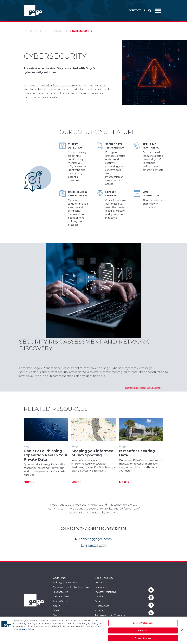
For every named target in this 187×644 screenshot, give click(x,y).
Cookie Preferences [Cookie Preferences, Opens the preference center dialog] (143, 623)
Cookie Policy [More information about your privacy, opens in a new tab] (27, 629)
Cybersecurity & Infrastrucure (46, 31)
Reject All (143, 631)
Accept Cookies (143, 638)
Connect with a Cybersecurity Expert (94, 529)
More (28, 482)
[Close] (182, 630)
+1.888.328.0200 (94, 546)
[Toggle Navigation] (158, 11)
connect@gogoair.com (94, 539)
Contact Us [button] (137, 10)
